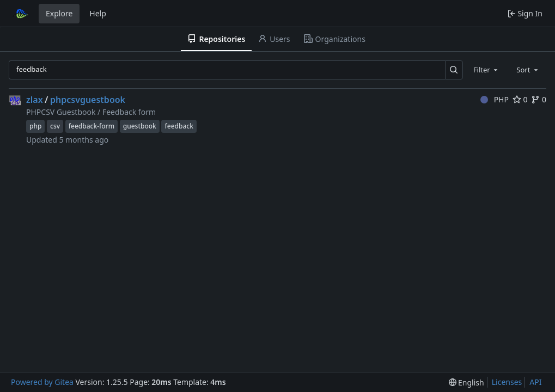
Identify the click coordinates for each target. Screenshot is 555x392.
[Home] (21, 14)
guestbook (140, 126)
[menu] (466, 382)
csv (55, 126)
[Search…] (454, 70)
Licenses (507, 382)
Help (98, 13)
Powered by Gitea (42, 382)
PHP (495, 99)
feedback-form (92, 126)
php (35, 126)
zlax (35, 100)
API (535, 382)
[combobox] (486, 70)
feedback (179, 126)
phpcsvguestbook (88, 100)
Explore (59, 13)
